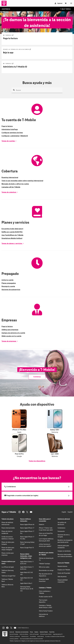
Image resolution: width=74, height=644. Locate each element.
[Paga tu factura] (8, 35)
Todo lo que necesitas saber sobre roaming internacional (22, 181)
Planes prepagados (9, 283)
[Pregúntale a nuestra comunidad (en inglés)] (37, 496)
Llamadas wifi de (11, 187)
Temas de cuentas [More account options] (9, 141)
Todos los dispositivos (37, 461)
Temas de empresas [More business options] (10, 341)
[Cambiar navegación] (67, 9)
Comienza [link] (37, 377)
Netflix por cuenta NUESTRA (12, 232)
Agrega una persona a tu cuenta (13, 333)
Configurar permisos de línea (12, 133)
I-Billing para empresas (10, 330)
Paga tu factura (7, 126)
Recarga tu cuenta (8, 286)
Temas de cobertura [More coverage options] (10, 192)
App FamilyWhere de (12, 235)
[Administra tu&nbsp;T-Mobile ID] (8, 64)
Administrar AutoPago (10, 129)
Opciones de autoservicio (11, 290)
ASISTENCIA (6, 9)
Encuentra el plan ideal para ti (12, 229)
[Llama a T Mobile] (37, 487)
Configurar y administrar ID (15, 136)
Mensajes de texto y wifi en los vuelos (15, 184)
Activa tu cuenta (7, 280)
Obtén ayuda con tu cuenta (11, 336)
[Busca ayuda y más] (37, 90)
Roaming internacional (10, 177)
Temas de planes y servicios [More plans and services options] (13, 243)
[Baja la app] (17, 49)
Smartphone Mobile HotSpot (12, 238)
